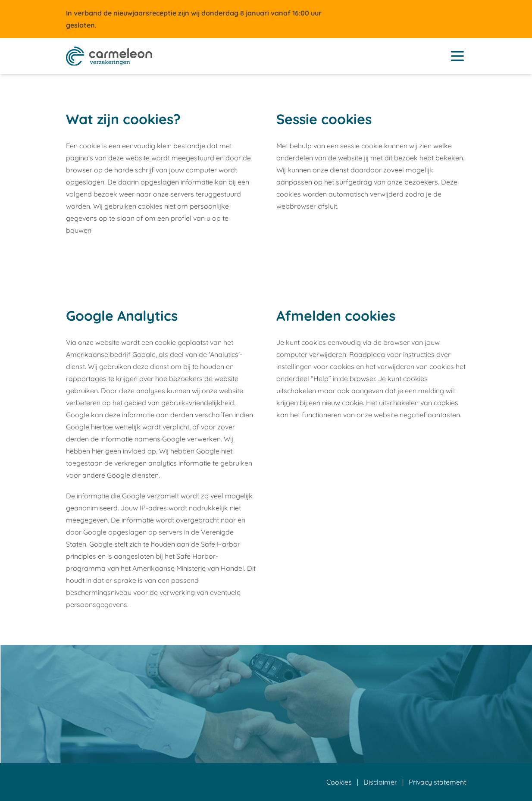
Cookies (339, 782)
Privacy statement (437, 782)
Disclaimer (380, 782)
